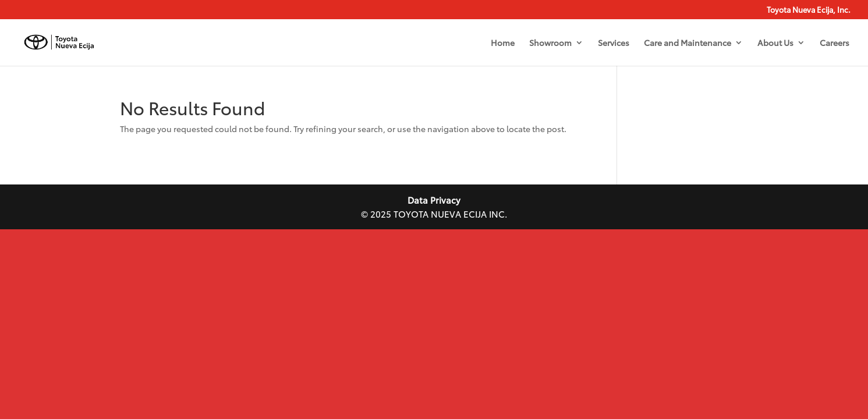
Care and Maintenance (688, 43)
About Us (775, 43)
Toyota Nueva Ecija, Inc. (809, 10)
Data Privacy (434, 200)
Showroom (550, 43)
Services (614, 43)
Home (503, 43)
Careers (835, 43)
